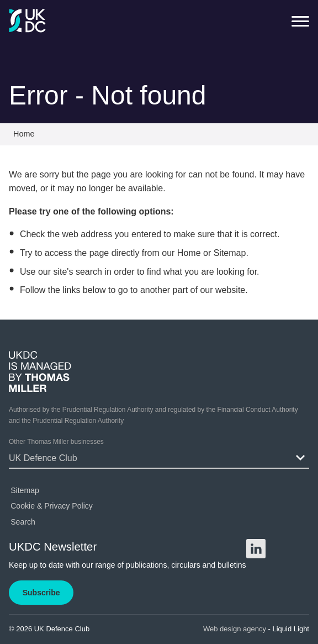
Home (189, 253)
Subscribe (41, 593)
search (89, 272)
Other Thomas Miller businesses (56, 442)
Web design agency (236, 629)
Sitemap (230, 253)
